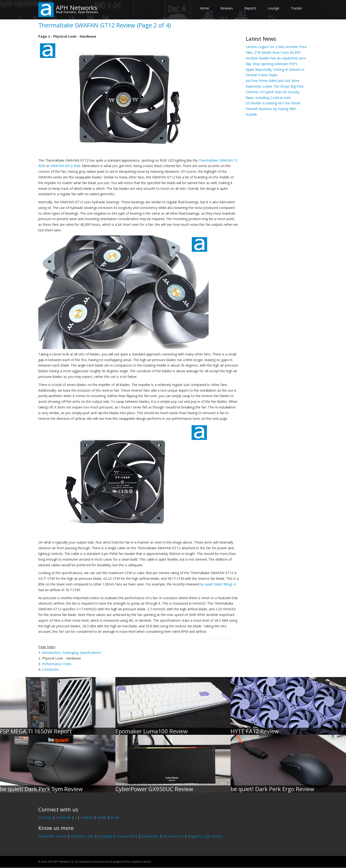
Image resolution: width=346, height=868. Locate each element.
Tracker (296, 8)
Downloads (150, 836)
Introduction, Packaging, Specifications (71, 653)
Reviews (227, 8)
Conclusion (50, 669)
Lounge (274, 8)
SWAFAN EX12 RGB (65, 166)
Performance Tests (57, 664)
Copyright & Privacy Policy (118, 836)
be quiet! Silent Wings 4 (218, 584)
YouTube (45, 817)
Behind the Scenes (53, 836)
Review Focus (173, 836)
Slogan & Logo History (205, 836)
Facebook (63, 817)
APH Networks (77, 8)
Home (204, 8)
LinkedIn (87, 817)
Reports (250, 8)
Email (115, 817)
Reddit (102, 817)
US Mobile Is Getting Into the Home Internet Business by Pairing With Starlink (273, 109)
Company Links (82, 836)
